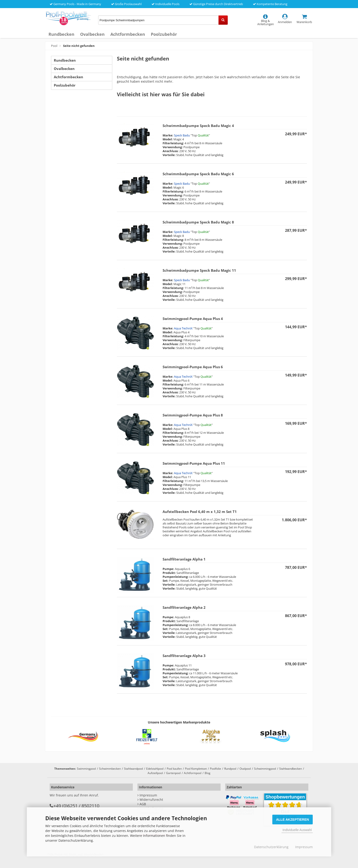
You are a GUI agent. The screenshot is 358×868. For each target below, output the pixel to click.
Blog (208, 773)
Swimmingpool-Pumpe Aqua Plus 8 (193, 415)
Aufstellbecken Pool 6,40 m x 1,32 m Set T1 (200, 512)
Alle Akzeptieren (293, 820)
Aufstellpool (155, 773)
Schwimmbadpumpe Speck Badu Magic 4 (198, 126)
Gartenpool (173, 773)
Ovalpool (245, 769)
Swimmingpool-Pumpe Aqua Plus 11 (194, 463)
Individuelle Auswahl (297, 830)
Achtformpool (193, 773)
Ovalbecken (92, 34)
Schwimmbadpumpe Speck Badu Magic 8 (198, 222)
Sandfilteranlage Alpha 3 (184, 656)
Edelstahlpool (155, 769)
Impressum (304, 847)
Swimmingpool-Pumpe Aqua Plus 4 (193, 319)
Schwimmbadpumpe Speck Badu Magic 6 (198, 174)
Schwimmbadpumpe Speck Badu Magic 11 (199, 270)
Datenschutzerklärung (271, 847)
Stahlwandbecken (291, 769)
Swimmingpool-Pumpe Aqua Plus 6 (193, 367)
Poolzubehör (164, 34)
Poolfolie (215, 769)
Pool (54, 46)
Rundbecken (61, 34)
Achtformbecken (128, 34)
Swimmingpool (86, 769)
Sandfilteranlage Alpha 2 (184, 607)
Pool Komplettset (196, 769)
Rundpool (230, 769)
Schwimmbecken (110, 769)
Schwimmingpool (265, 769)
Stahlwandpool (133, 769)
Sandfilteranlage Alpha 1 (184, 559)
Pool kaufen (174, 769)
